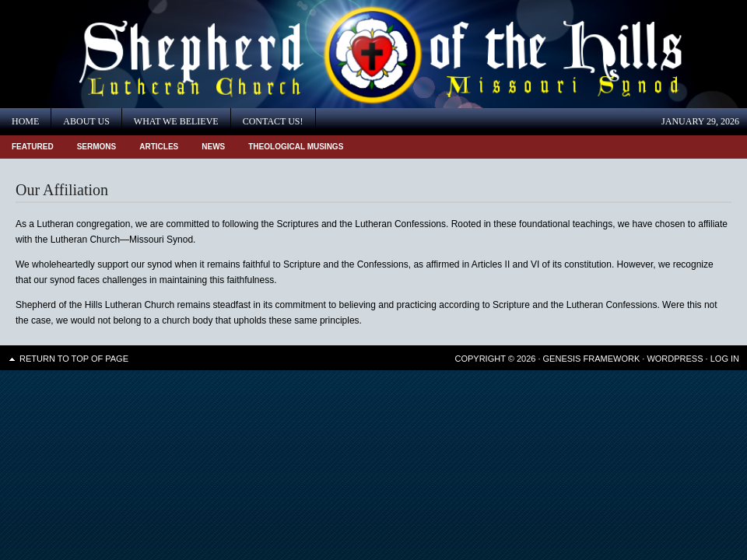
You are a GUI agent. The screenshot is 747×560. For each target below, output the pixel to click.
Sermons (97, 147)
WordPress (675, 359)
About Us (86, 121)
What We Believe (176, 121)
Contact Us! (273, 121)
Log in (725, 359)
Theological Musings (296, 147)
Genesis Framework (592, 359)
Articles (159, 147)
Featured (33, 147)
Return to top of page (74, 359)
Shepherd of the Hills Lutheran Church (140, 54)
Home (25, 121)
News (213, 147)
